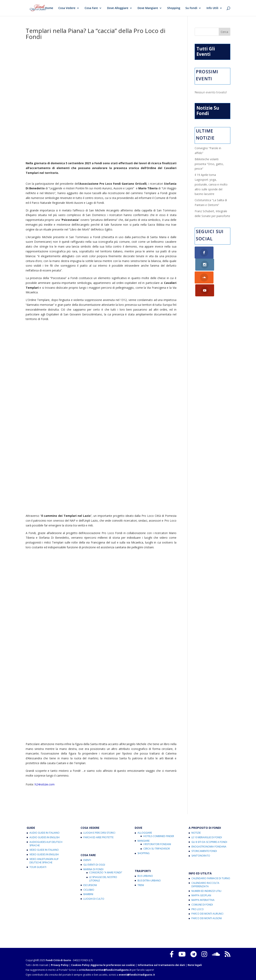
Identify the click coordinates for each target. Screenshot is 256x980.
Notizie (196, 833)
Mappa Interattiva (203, 900)
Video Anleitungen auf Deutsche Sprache (44, 861)
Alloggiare (145, 833)
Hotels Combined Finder (159, 836)
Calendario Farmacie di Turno (211, 878)
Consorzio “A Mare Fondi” (106, 872)
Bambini (88, 894)
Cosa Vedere (67, 8)
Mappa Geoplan (201, 895)
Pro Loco (198, 909)
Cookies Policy (80, 965)
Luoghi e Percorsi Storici (99, 833)
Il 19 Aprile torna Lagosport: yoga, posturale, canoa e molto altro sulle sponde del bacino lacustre (211, 184)
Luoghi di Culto (94, 899)
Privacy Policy (60, 965)
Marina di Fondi (93, 869)
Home (49, 8)
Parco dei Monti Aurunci (207, 914)
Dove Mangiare (148, 8)
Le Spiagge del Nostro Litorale (103, 879)
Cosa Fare (91, 8)
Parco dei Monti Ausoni (207, 918)
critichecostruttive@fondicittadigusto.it (105, 970)
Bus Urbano (145, 876)
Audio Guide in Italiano (45, 833)
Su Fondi (191, 8)
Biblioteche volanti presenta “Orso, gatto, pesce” (209, 164)
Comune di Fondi (202, 905)
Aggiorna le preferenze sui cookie (113, 965)
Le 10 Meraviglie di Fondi (207, 837)
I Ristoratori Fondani (157, 844)
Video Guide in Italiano (44, 850)
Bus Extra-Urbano (149, 881)
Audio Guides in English (45, 837)
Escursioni (90, 885)
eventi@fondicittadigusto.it (137, 975)
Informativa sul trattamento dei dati (161, 965)
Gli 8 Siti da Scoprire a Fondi (209, 842)
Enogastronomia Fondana (209, 847)
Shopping (174, 8)
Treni (141, 885)
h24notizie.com (45, 784)
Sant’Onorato (201, 856)
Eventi (87, 860)
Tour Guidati (38, 867)
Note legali (195, 965)
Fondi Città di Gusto (58, 960)
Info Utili (212, 8)
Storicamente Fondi (204, 851)
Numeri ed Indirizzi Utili (206, 891)
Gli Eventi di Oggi (94, 865)
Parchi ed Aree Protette (98, 837)
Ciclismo (89, 890)
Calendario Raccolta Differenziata (205, 885)
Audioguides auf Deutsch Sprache (46, 844)
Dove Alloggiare (118, 8)
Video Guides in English (44, 854)
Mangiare (144, 841)
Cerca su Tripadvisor (157, 849)
